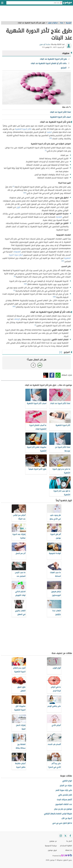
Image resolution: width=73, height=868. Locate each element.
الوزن (18, 207)
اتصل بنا (69, 841)
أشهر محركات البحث (64, 800)
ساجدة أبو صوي (45, 44)
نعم (40, 365)
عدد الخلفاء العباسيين (64, 804)
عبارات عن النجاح (66, 786)
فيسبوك (52, 375)
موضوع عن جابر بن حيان (63, 809)
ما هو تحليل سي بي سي (62, 823)
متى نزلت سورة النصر (64, 790)
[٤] (62, 261)
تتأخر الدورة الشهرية (23, 129)
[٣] (13, 186)
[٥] (15, 276)
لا (33, 365)
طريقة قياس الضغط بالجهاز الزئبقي (58, 814)
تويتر (46, 375)
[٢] (50, 138)
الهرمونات (17, 252)
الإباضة (17, 319)
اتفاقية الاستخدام (66, 846)
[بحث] (61, 3)
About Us (69, 850)
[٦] (26, 284)
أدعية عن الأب (67, 818)
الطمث (49, 132)
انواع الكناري (67, 781)
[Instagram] (61, 836)
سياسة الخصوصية (51, 846)
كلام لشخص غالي (65, 795)
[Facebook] (70, 836)
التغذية (59, 217)
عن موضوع (53, 841)
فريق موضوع (52, 850)
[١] (51, 138)
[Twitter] (65, 836)
